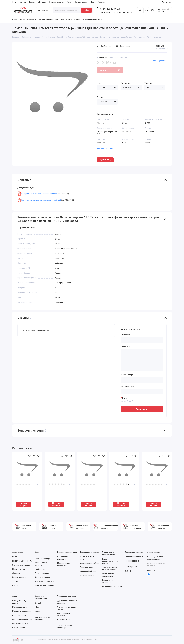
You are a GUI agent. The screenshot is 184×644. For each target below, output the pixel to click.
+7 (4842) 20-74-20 (108, 9)
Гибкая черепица (42, 573)
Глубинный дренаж (133, 561)
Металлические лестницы (64, 615)
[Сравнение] (146, 10)
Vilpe (37, 607)
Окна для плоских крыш (22, 619)
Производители (19, 569)
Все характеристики (105, 148)
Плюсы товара (127, 375)
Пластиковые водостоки (63, 558)
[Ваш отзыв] (142, 360)
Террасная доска (87, 567)
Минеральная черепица (45, 585)
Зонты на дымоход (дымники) (43, 618)
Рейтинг (126, 398)
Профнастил (40, 569)
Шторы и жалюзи (19, 628)
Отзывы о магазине (56, 2)
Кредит (69, 2)
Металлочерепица (28, 19)
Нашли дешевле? (160, 61)
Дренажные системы (93, 19)
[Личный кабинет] (140, 10)
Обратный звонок (154, 559)
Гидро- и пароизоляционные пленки (110, 561)
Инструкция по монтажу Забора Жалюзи (39, 194)
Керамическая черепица (41, 564)
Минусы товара (127, 386)
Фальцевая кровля (43, 577)
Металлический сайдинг (90, 563)
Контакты (101, 2)
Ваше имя (126, 335)
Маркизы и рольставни (22, 611)
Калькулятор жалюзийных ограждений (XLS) (41, 200)
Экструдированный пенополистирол (110, 569)
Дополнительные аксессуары (64, 627)
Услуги (15, 581)
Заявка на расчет (82, 2)
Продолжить (142, 409)
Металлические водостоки (64, 564)
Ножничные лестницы (66, 620)
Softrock (128, 571)
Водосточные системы (71, 19)
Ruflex (15, 19)
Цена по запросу (24, 504)
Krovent (38, 603)
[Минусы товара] (142, 392)
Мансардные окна (20, 607)
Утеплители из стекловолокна (108, 575)
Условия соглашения (21, 565)
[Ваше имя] (142, 340)
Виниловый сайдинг (88, 571)
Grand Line (160, 46)
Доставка (42, 2)
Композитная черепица (44, 581)
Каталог (43, 10)
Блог (93, 2)
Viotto (37, 611)
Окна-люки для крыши (21, 623)
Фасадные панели (87, 575)
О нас (14, 2)
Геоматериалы (131, 567)
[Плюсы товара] (142, 380)
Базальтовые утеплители (108, 581)
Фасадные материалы (48, 19)
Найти (86, 10)
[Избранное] (152, 10)
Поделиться (105, 160)
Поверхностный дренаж (135, 557)
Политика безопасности (22, 561)
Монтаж (23, 2)
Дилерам (32, 2)
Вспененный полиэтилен (112, 586)
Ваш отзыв (127, 346)
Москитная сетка (19, 615)
